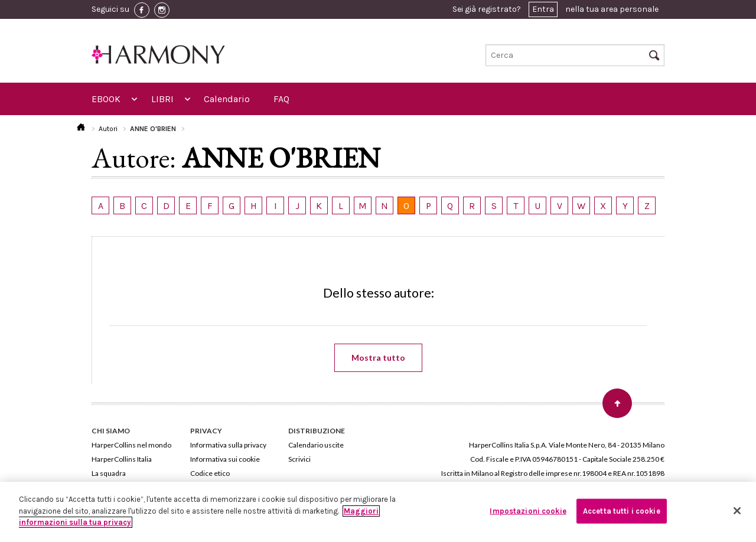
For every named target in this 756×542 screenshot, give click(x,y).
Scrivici (299, 459)
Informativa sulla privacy (228, 445)
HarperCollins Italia (122, 459)
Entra (543, 9)
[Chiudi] (737, 511)
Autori (108, 129)
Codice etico (210, 473)
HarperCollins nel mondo (131, 445)
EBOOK (106, 99)
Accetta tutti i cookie (622, 511)
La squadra (109, 473)
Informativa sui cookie (225, 459)
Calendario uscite (316, 445)
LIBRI (162, 99)
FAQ (281, 99)
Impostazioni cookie (528, 511)
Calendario (227, 99)
